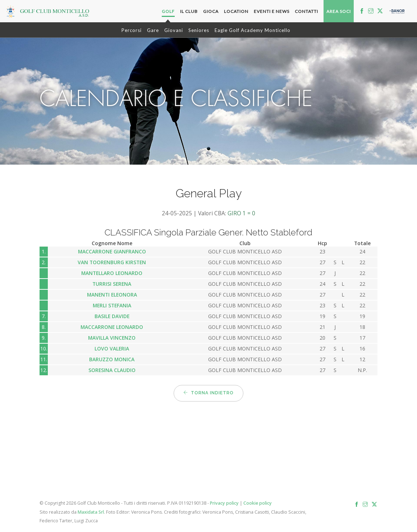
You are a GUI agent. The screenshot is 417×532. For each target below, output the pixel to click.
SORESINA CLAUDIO (112, 370)
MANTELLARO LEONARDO (112, 273)
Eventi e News (272, 11)
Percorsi (132, 30)
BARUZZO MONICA (112, 359)
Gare (153, 30)
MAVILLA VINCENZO (112, 338)
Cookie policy (258, 503)
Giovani (174, 30)
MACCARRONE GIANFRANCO (112, 251)
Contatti (306, 11)
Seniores (199, 30)
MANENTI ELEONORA (112, 295)
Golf (168, 11)
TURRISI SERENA (112, 284)
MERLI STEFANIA (112, 305)
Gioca (211, 11)
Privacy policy (224, 503)
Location (236, 11)
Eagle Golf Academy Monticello (253, 30)
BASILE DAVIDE (112, 316)
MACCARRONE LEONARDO (112, 327)
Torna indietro (208, 393)
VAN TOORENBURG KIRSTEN (112, 262)
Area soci (339, 11)
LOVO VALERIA (112, 348)
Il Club (189, 11)
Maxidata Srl (91, 512)
